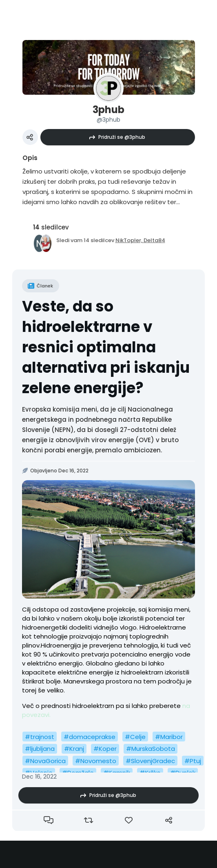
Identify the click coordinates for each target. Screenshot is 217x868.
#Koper (105, 749)
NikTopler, (130, 240)
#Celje (135, 737)
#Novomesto (96, 761)
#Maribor (169, 737)
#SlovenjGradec (150, 761)
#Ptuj (193, 761)
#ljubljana (40, 749)
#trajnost (40, 737)
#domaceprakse (90, 737)
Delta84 (154, 240)
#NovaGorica (45, 761)
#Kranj (74, 749)
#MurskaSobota (151, 749)
